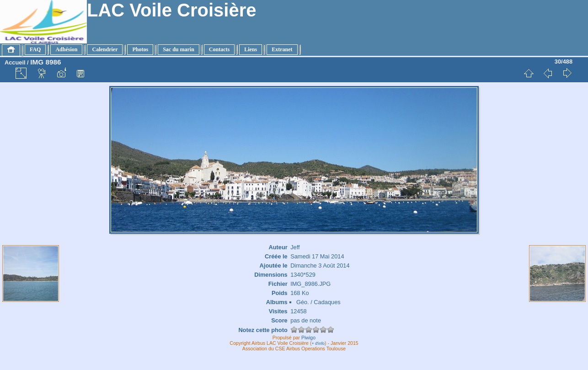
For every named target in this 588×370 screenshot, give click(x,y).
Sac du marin (179, 49)
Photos (140, 49)
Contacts (219, 49)
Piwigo (308, 338)
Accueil (15, 62)
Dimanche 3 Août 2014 (320, 265)
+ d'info (318, 343)
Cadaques (327, 302)
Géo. (303, 302)
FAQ (35, 49)
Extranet (282, 49)
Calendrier (105, 49)
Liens (251, 49)
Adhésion (66, 49)
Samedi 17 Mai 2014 (317, 256)
